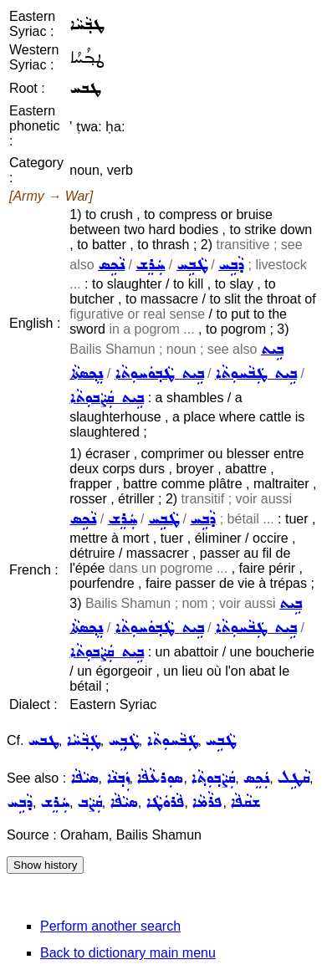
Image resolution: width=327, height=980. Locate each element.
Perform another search (110, 926)
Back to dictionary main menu (128, 953)
